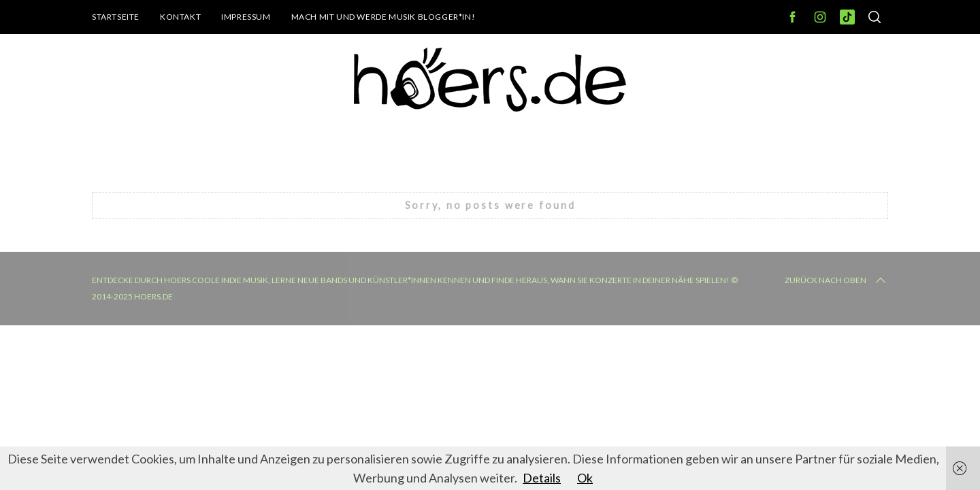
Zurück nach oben (836, 280)
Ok (585, 478)
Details (542, 478)
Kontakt (180, 17)
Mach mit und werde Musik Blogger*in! (383, 17)
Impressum (246, 17)
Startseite (116, 17)
